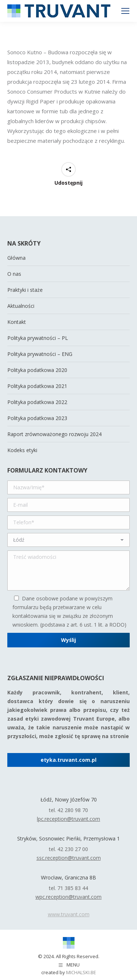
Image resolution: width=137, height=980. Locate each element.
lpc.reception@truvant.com (68, 819)
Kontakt (17, 322)
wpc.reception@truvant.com (68, 897)
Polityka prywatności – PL (38, 338)
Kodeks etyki (22, 450)
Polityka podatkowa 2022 (37, 402)
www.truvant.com (69, 914)
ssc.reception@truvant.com (69, 858)
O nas (14, 274)
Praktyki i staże (25, 290)
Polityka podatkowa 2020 (37, 370)
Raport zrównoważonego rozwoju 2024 (54, 434)
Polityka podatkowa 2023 (37, 418)
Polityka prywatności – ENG (40, 354)
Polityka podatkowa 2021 (37, 386)
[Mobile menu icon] (125, 11)
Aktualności (21, 306)
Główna (16, 258)
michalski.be (81, 972)
